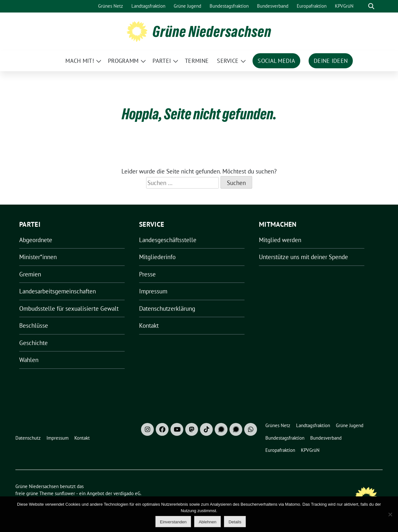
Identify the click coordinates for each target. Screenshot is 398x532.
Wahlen (29, 360)
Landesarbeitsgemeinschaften (58, 291)
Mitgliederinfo (157, 257)
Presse (147, 274)
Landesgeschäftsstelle (168, 240)
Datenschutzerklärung (167, 308)
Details (235, 522)
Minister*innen (38, 257)
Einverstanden (173, 522)
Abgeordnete (36, 240)
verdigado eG (127, 493)
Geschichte (33, 343)
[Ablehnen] (390, 514)
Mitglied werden (280, 240)
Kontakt (149, 325)
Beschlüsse (34, 325)
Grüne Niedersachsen (212, 31)
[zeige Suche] (371, 6)
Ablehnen (207, 522)
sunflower (65, 493)
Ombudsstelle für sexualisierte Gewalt (69, 308)
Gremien (30, 274)
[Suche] (362, 6)
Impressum (153, 291)
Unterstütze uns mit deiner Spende (303, 257)
